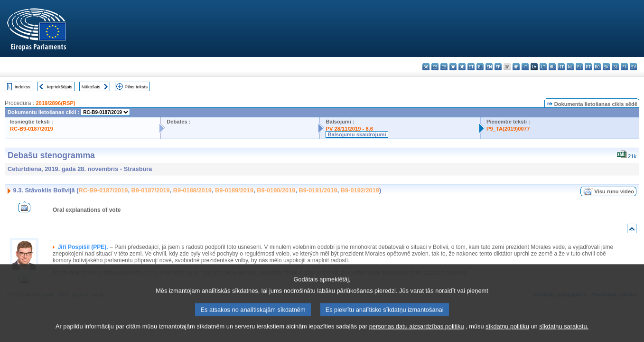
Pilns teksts (136, 87)
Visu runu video (614, 191)
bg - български (426, 67)
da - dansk (453, 67)
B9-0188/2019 (192, 190)
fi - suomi (624, 67)
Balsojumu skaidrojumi (357, 134)
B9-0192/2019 (360, 190)
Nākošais (91, 87)
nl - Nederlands (570, 67)
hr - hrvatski (516, 67)
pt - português (588, 67)
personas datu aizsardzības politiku (417, 336)
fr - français (498, 67)
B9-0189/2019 (234, 190)
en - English (489, 67)
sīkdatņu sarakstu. (564, 336)
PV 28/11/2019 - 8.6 (349, 129)
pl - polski (579, 67)
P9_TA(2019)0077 (508, 129)
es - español (435, 67)
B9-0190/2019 (276, 190)
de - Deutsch (462, 67)
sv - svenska (633, 67)
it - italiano (525, 67)
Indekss (23, 87)
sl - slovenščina (615, 67)
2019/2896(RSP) (55, 103)
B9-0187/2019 (151, 190)
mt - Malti (561, 67)
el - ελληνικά (480, 67)
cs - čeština (444, 67)
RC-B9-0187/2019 (32, 129)
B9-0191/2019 (318, 190)
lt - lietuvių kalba (543, 67)
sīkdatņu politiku (507, 336)
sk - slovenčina (606, 67)
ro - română (597, 67)
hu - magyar (552, 67)
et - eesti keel (471, 67)
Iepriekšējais (60, 87)
